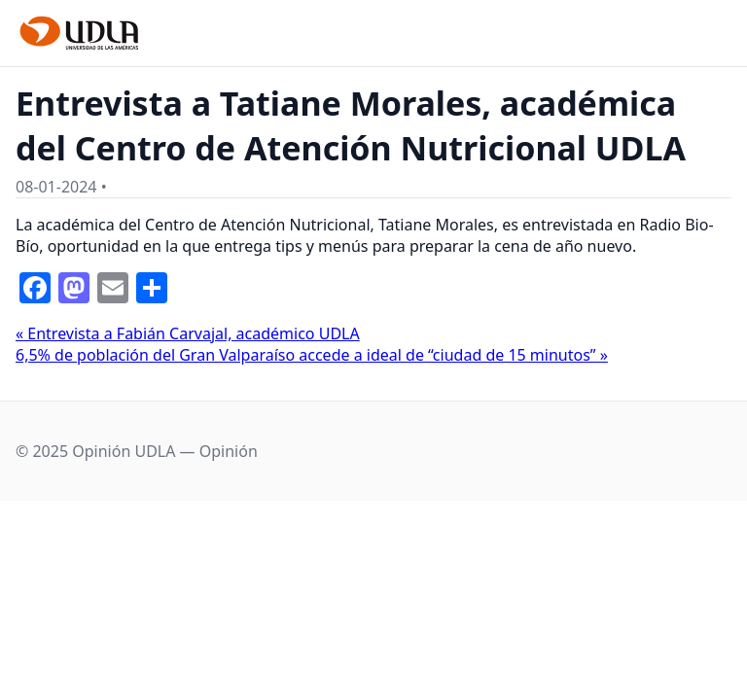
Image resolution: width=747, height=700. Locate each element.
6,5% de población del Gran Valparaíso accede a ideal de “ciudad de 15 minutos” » (312, 355)
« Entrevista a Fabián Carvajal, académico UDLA (188, 333)
